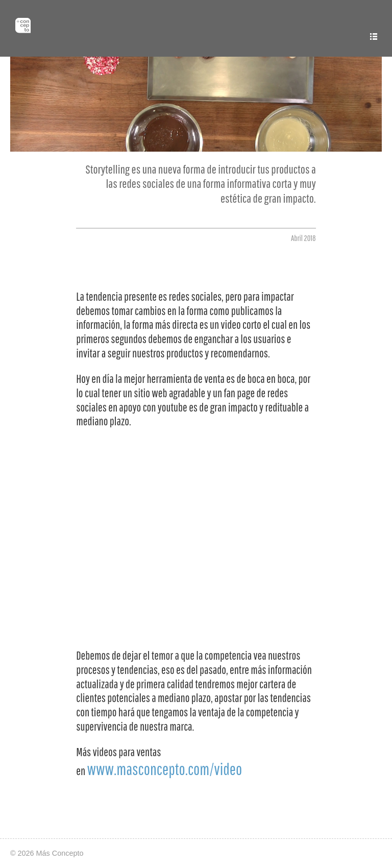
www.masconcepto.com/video (164, 769)
